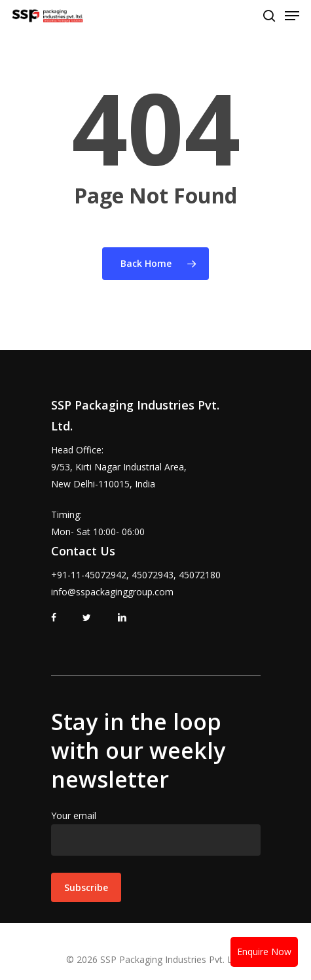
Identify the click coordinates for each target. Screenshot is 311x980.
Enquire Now (264, 952)
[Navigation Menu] (292, 16)
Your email (156, 832)
